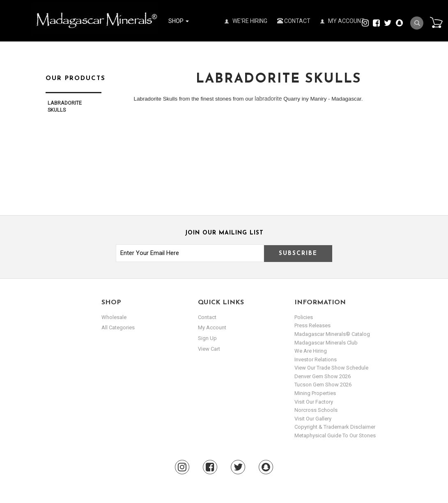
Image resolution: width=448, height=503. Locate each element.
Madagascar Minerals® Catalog (332, 334)
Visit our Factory (314, 402)
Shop (179, 21)
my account (212, 327)
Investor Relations (316, 359)
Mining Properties (315, 393)
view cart (209, 349)
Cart (436, 22)
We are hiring (311, 351)
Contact (294, 21)
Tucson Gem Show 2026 (323, 385)
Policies (304, 317)
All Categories (118, 327)
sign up (207, 338)
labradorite (268, 99)
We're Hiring (246, 21)
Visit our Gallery (313, 419)
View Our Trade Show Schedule (331, 368)
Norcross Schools (316, 410)
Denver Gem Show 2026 (323, 376)
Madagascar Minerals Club (326, 343)
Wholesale (114, 317)
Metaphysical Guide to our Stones (335, 435)
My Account (342, 21)
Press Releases (312, 325)
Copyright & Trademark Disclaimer (335, 427)
